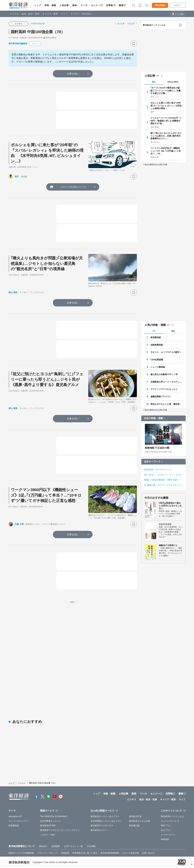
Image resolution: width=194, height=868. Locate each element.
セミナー (96, 5)
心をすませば (165, 524)
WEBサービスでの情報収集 (21, 853)
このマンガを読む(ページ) (73, 187)
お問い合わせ (148, 853)
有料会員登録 (160, 5)
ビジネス (14, 14)
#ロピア (161, 485)
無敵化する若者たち (168, 545)
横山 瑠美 (13, 292)
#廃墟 (147, 480)
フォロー (35, 44)
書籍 (121, 5)
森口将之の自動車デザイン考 (164, 374)
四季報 (110, 5)
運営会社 (43, 846)
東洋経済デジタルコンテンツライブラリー (60, 830)
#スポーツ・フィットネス (170, 475)
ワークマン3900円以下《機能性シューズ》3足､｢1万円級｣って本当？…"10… (166, 151)
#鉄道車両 (149, 470)
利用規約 (165, 839)
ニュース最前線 (158, 367)
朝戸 (17, 177)
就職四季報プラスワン (161, 397)
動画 (75, 5)
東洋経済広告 (135, 816)
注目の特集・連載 (154, 418)
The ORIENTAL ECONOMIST (54, 816)
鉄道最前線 (156, 337)
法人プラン (166, 830)
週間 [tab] (173, 331)
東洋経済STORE (48, 826)
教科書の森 (134, 826)
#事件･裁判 (172, 480)
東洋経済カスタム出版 (139, 821)
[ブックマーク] (134, 44)
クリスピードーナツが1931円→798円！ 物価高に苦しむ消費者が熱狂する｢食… (166, 121)
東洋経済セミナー (99, 830)
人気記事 (64, 5)
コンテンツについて (170, 821)
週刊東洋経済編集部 (18, 44)
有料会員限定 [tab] (173, 82)
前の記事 (121, 24)
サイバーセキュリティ (19, 821)
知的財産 (65, 853)
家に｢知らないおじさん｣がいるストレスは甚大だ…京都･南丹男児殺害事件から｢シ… (166, 136)
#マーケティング (163, 470)
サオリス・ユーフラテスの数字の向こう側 (167, 352)
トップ (38, 5)
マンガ (84, 5)
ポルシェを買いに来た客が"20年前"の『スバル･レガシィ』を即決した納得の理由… (166, 106)
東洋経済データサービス (102, 826)
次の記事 (131, 24)
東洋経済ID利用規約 (110, 853)
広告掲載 (91, 846)
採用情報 (56, 846)
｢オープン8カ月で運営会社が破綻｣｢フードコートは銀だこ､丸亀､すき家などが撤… (166, 90)
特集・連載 (50, 5)
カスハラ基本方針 (131, 853)
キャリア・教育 (50, 14)
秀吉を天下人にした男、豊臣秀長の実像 (167, 404)
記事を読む (73, 74)
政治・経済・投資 (31, 14)
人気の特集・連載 (155, 325)
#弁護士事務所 (158, 480)
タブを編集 (179, 14)
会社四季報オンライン (51, 821)
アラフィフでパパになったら (164, 389)
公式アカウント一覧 (73, 846)
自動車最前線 (157, 345)
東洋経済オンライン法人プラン (105, 816)
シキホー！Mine (48, 835)
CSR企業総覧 (157, 360)
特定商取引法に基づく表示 (85, 853)
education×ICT (15, 816)
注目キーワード (152, 462)
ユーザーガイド (168, 835)
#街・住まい (150, 475)
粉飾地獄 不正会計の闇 (157, 448)
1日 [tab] (154, 331)
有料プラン (166, 826)
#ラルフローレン (175, 485)
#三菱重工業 (150, 485)
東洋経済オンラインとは (154, 25)
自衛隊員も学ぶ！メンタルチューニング (167, 382)
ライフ (64, 14)
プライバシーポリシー (48, 853)
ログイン (177, 5)
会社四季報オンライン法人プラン (106, 821)
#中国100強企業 (38, 24)
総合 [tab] (154, 82)
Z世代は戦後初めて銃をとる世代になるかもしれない (170, 506)
